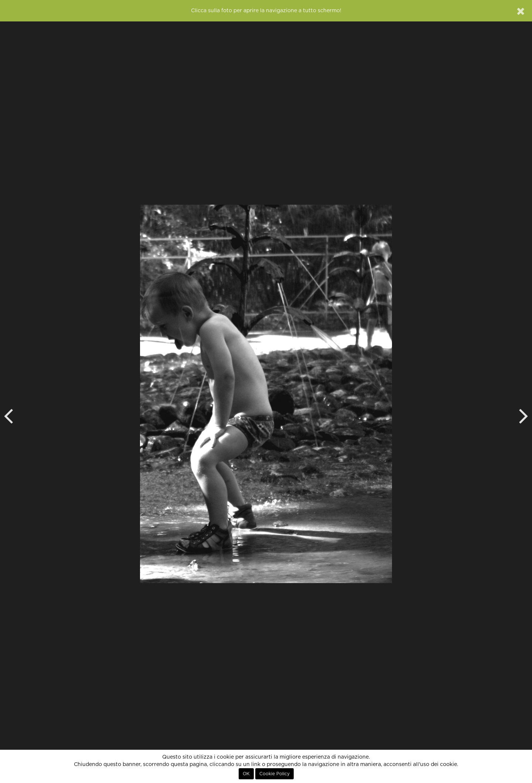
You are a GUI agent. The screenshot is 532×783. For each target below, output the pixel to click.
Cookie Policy (274, 774)
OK (246, 774)
